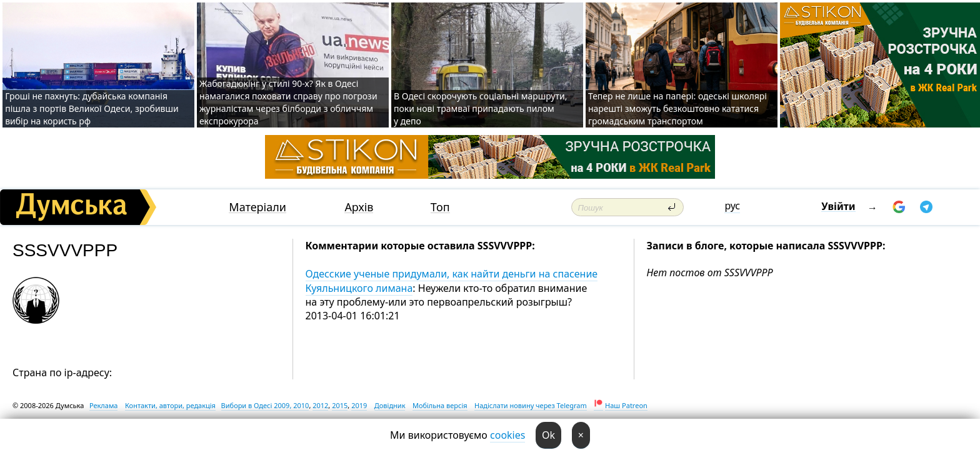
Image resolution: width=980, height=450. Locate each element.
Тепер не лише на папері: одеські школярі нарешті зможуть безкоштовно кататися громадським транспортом (677, 108)
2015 (340, 405)
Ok (548, 435)
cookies (507, 435)
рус (732, 206)
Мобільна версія (440, 405)
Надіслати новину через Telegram (531, 405)
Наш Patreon (626, 405)
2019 (359, 405)
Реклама (104, 405)
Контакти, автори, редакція (170, 405)
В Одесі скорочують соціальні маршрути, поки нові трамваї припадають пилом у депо (480, 108)
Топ (440, 207)
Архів (359, 207)
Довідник (390, 405)
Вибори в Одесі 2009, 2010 (265, 405)
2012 (320, 405)
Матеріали (257, 207)
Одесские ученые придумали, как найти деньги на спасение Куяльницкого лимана (452, 281)
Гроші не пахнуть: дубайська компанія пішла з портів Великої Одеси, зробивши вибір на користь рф (92, 108)
